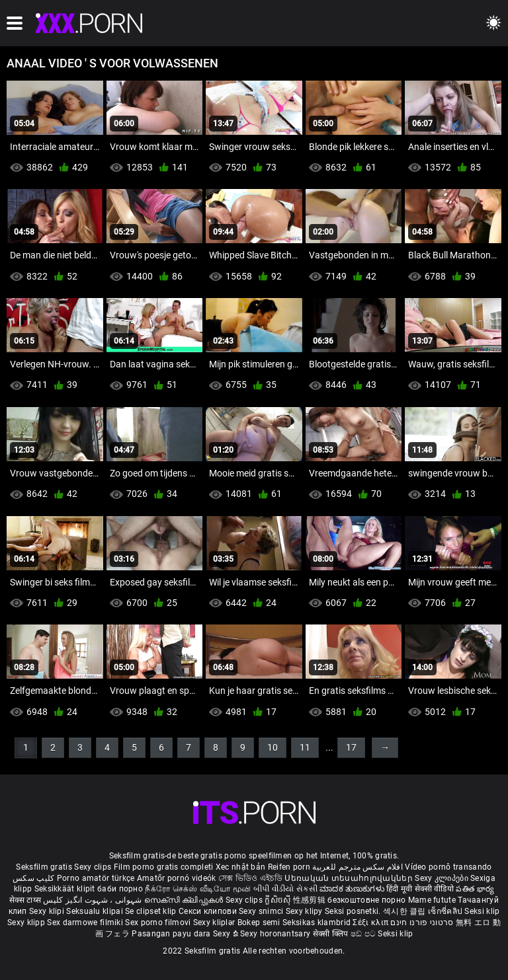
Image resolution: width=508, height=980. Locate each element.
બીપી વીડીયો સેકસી (285, 889)
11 (305, 747)
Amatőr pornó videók (177, 878)
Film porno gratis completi (164, 867)
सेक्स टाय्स (26, 900)
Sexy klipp (27, 923)
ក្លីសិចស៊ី (279, 900)
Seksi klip (482, 911)
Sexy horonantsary (276, 934)
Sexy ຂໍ (227, 934)
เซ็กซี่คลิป (446, 911)
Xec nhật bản (241, 867)
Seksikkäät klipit (66, 889)
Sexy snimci (262, 911)
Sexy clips (94, 867)
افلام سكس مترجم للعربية (358, 867)
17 (351, 747)
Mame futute (432, 900)
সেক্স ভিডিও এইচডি (250, 878)
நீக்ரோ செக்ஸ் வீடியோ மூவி (198, 889)
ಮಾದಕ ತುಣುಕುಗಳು (353, 889)
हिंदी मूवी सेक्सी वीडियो (420, 889)
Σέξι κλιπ (371, 923)
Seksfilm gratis (44, 867)
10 (273, 747)
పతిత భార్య (475, 889)
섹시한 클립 (405, 911)
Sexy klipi (48, 911)
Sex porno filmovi (158, 923)
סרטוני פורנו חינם (422, 923)
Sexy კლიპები (443, 878)
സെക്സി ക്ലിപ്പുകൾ (185, 900)
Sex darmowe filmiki (85, 923)
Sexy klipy (305, 911)
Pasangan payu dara (172, 934)
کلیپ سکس (33, 878)
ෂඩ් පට (364, 934)
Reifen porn (289, 867)
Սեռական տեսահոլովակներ (350, 878)
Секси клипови (209, 911)
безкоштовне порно (366, 900)
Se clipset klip (152, 911)
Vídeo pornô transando (448, 867)
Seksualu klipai (96, 911)
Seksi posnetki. (354, 911)
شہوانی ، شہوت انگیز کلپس (94, 900)
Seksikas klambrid (317, 923)
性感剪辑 (311, 900)
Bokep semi (259, 923)
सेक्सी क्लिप (332, 934)
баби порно (120, 889)
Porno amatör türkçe (96, 878)
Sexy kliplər (215, 923)
